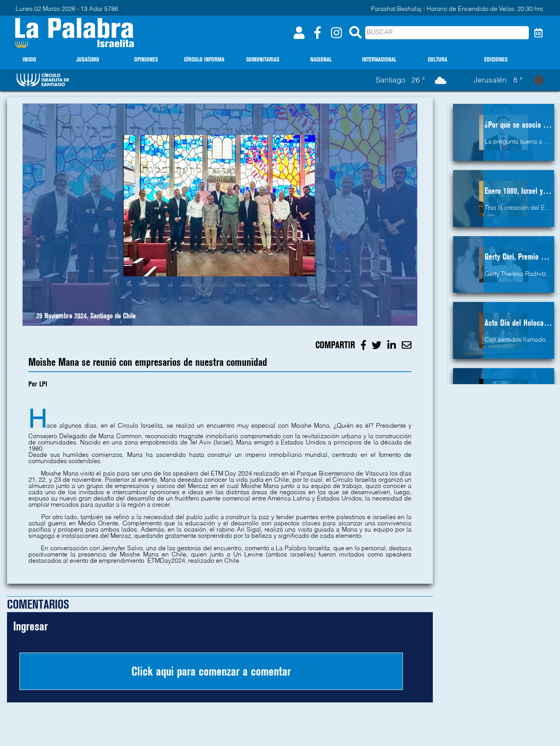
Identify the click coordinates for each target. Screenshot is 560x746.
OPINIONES (146, 59)
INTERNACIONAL (379, 59)
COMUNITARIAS (263, 59)
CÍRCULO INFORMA (204, 59)
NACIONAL (321, 59)
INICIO (29, 59)
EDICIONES (496, 59)
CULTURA (437, 59)
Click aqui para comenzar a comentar (211, 671)
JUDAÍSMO (88, 59)
